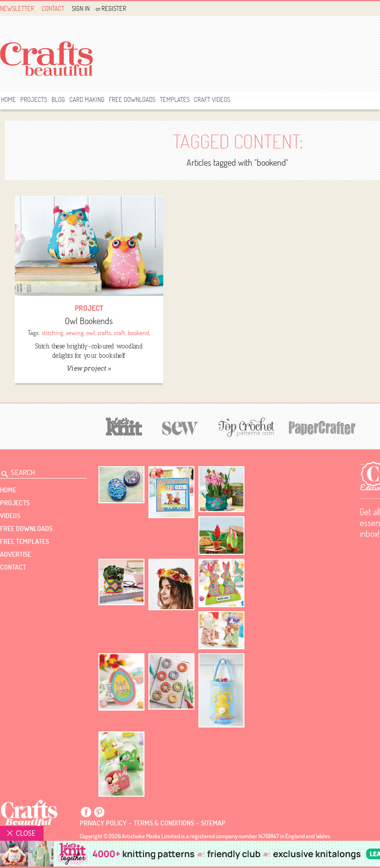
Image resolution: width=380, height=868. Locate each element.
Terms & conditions (164, 823)
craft (119, 333)
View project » (89, 368)
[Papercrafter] (322, 427)
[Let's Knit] (124, 425)
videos (10, 516)
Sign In (81, 8)
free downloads (132, 99)
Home (8, 99)
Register (114, 8)
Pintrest (99, 812)
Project (89, 308)
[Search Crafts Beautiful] (38, 471)
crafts (104, 333)
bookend (138, 333)
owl (91, 333)
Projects (34, 99)
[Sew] (180, 427)
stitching (52, 333)
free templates (24, 541)
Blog (58, 99)
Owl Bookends (89, 321)
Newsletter (17, 8)
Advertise (16, 554)
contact (13, 567)
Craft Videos (212, 99)
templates (175, 99)
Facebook (86, 812)
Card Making (87, 99)
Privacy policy (103, 823)
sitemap (213, 823)
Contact (53, 8)
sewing (75, 333)
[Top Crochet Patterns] (245, 427)
